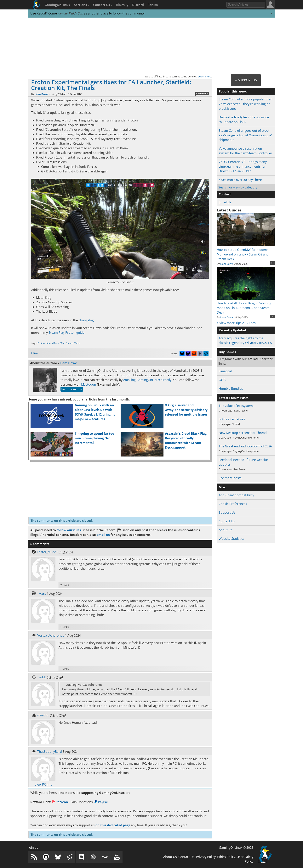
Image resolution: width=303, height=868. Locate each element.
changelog (86, 320)
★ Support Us (246, 80)
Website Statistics (232, 539)
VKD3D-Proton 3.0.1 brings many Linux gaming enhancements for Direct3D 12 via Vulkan (243, 166)
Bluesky (122, 5)
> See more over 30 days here (240, 180)
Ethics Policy (226, 857)
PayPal (101, 802)
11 (272, 263)
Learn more (205, 76)
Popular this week (233, 91)
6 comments (202, 93)
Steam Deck (52, 343)
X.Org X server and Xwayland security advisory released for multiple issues (186, 410)
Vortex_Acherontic (51, 636)
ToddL (42, 677)
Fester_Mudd (47, 552)
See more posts (230, 478)
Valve (77, 343)
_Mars (42, 594)
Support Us (227, 512)
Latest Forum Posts (234, 398)
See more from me (72, 389)
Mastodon (89, 384)
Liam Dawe (42, 94)
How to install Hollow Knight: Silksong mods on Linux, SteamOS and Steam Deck (246, 305)
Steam (70, 343)
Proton (41, 343)
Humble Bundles (231, 389)
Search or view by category (238, 187)
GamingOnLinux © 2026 (236, 848)
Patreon (60, 802)
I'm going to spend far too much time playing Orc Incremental (94, 438)
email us (103, 535)
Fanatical (225, 371)
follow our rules (69, 530)
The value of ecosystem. (236, 406)
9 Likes (35, 353)
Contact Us (103, 5)
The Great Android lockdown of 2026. (246, 446)
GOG (222, 380)
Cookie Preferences (233, 504)
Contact (225, 194)
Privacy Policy (206, 857)
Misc (62, 343)
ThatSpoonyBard (50, 752)
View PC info (43, 784)
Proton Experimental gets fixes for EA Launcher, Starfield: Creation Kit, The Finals (111, 85)
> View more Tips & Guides (236, 323)
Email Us (225, 202)
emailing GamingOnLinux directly (147, 380)
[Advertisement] (151, 46)
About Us (226, 530)
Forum (153, 5)
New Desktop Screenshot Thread (243, 433)
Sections (82, 5)
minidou (43, 715)
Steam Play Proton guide (66, 333)
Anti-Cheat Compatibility (236, 495)
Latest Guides (229, 210)
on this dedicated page (113, 825)
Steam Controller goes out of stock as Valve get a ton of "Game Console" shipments (246, 135)
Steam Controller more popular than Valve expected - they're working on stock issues (246, 104)
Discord (138, 5)
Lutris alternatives (232, 419)
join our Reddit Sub (70, 13)
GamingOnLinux (57, 5)
